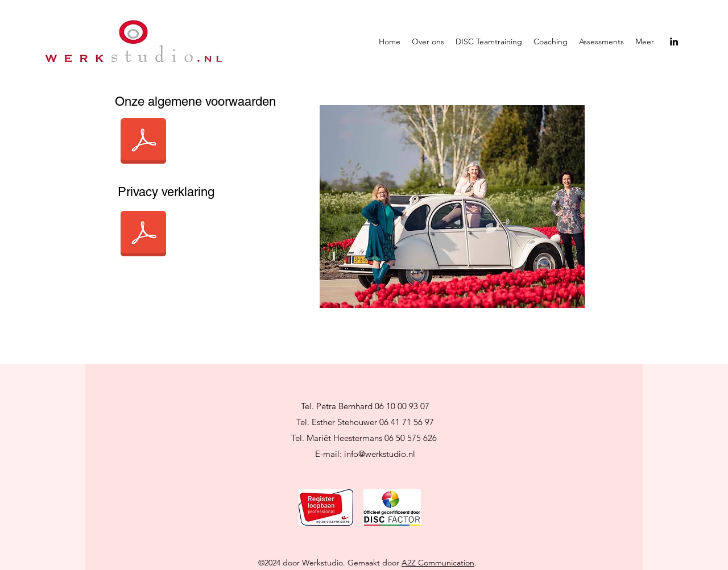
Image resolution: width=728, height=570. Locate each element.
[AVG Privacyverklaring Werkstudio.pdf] (143, 235)
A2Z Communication (438, 563)
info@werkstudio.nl (380, 454)
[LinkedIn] (674, 41)
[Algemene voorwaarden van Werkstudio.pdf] (143, 142)
